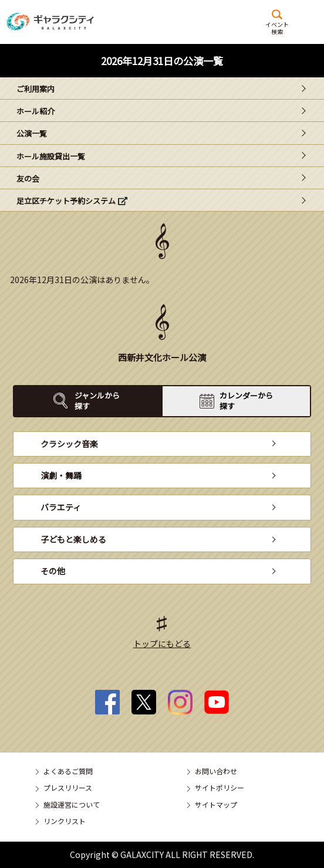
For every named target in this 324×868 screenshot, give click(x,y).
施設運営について (72, 804)
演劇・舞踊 (61, 475)
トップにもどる (162, 644)
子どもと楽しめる (73, 539)
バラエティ (61, 507)
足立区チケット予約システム (66, 201)
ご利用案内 (36, 89)
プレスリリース (68, 787)
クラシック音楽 (69, 444)
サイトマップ (216, 804)
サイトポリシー (220, 787)
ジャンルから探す (97, 401)
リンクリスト (65, 821)
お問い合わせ (216, 771)
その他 (53, 571)
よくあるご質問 (68, 771)
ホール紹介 (36, 111)
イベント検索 (277, 28)
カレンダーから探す (246, 401)
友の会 (28, 178)
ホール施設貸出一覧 (51, 156)
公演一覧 (32, 133)
